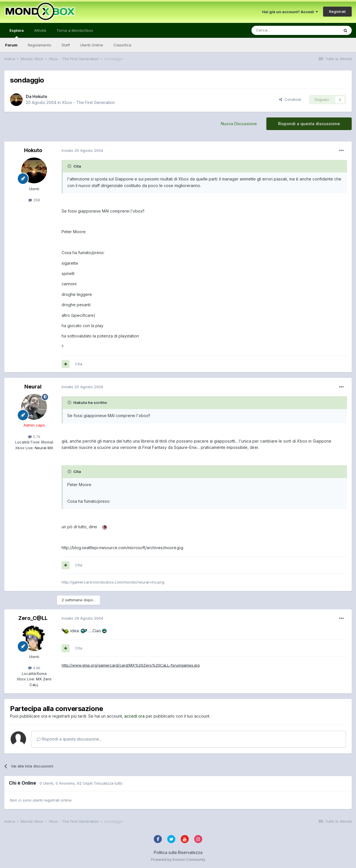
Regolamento (40, 45)
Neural (33, 387)
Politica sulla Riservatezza (178, 852)
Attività (40, 30)
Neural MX (43, 448)
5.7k (34, 437)
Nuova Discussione (239, 124)
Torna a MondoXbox (75, 30)
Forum (11, 45)
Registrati (337, 11)
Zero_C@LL (33, 618)
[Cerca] (278, 30)
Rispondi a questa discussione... (69, 739)
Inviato (82, 150)
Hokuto (40, 96)
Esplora (17, 33)
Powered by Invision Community (178, 860)
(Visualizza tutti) (108, 783)
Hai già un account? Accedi (290, 12)
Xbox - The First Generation (88, 102)
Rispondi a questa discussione (309, 124)
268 (34, 200)
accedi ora (134, 716)
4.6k (34, 668)
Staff (66, 45)
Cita (79, 364)
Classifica (122, 45)
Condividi (290, 99)
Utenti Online (92, 45)
